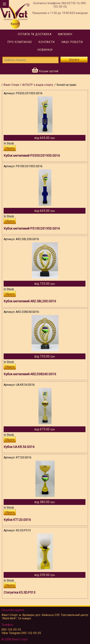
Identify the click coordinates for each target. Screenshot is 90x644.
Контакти (47, 42)
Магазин (65, 34)
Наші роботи (72, 42)
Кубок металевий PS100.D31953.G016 (32, 229)
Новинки (45, 50)
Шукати (74, 60)
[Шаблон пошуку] (30, 60)
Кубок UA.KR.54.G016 (19, 447)
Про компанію (20, 42)
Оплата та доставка (35, 34)
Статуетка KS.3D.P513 (20, 592)
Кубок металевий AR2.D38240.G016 (30, 374)
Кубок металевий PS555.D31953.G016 (32, 156)
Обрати (10, 148)
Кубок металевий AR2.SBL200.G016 (30, 301)
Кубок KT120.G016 (17, 520)
